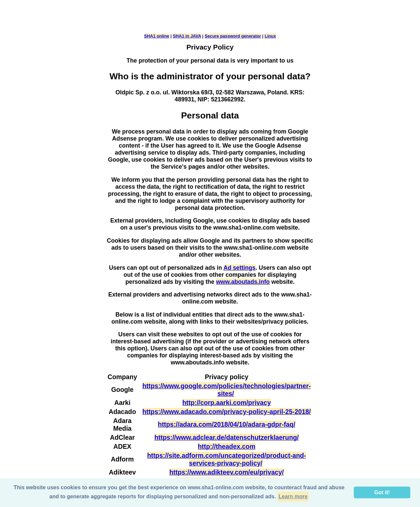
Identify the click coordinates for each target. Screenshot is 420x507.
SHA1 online (157, 36)
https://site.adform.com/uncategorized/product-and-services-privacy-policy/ (227, 459)
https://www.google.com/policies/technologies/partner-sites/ (227, 390)
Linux (270, 36)
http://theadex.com (227, 446)
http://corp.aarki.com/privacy (227, 403)
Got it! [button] (382, 492)
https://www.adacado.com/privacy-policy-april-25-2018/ (227, 412)
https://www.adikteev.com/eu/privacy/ (227, 472)
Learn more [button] (293, 496)
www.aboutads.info (243, 282)
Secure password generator (233, 36)
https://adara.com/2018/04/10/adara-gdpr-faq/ (227, 424)
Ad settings (239, 268)
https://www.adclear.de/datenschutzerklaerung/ (227, 437)
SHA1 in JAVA (187, 36)
